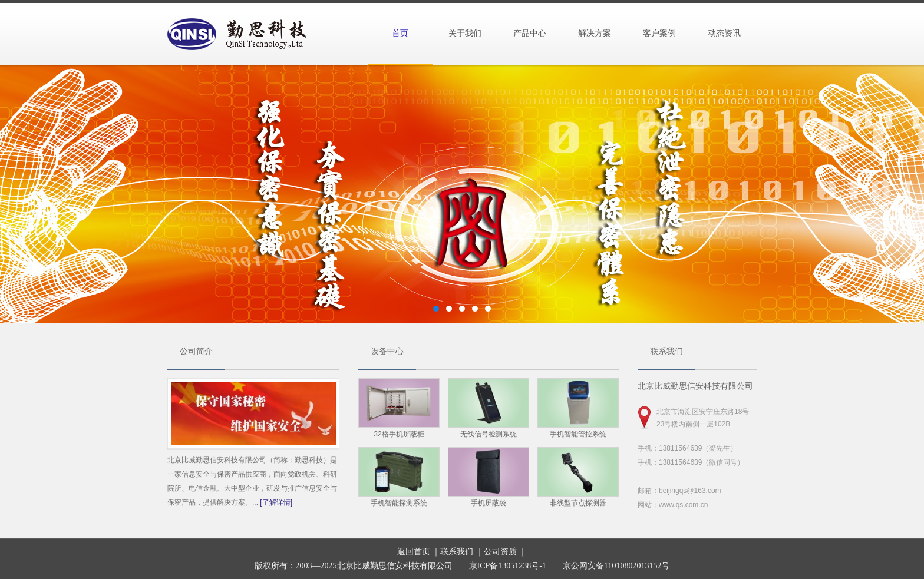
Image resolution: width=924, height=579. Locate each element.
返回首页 (414, 552)
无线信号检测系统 (489, 434)
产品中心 (530, 33)
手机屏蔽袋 (489, 503)
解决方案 (595, 33)
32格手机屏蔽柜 (399, 434)
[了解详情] (276, 502)
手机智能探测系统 (399, 503)
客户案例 (659, 33)
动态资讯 (724, 33)
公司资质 (500, 552)
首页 (400, 33)
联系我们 (457, 552)
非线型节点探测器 (578, 503)
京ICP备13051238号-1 (508, 566)
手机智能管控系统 (578, 434)
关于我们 (465, 33)
